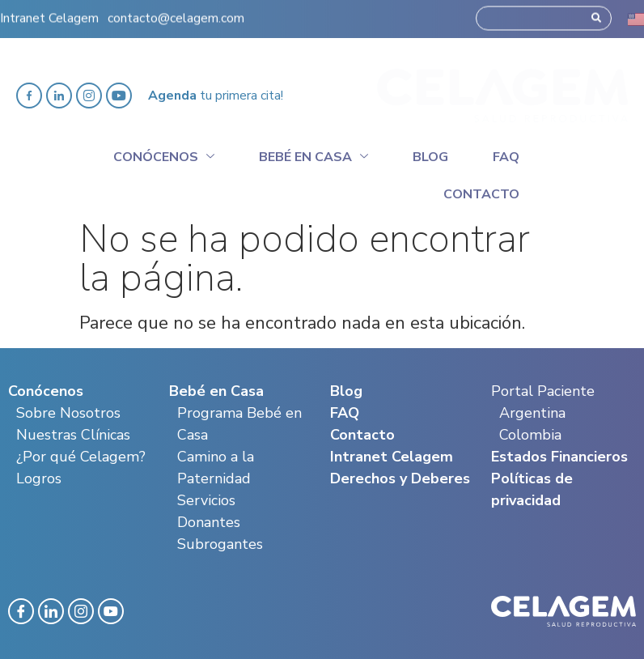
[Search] (596, 12)
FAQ (345, 413)
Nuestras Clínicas (73, 435)
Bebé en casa (314, 155)
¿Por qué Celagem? (81, 457)
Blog (430, 157)
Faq (506, 157)
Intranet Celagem (49, 12)
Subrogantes (220, 544)
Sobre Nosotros (68, 413)
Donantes (209, 522)
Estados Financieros (559, 457)
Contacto (481, 194)
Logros (39, 478)
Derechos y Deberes (400, 478)
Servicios (206, 500)
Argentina (532, 413)
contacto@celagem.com (176, 12)
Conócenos (164, 155)
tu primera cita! (216, 96)
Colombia (530, 435)
